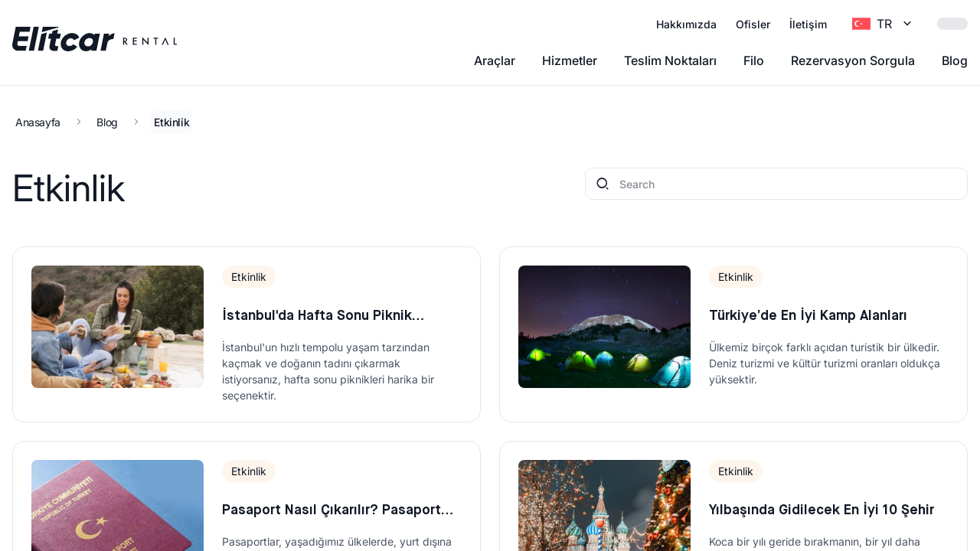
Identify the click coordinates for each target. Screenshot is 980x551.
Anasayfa (38, 122)
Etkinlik (171, 122)
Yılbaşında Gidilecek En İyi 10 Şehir (822, 510)
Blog (955, 60)
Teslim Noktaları (670, 60)
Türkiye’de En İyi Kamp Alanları (808, 316)
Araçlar (495, 60)
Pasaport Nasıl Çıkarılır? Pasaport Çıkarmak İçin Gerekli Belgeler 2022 (337, 512)
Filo (754, 60)
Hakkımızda (686, 24)
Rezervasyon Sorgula (853, 60)
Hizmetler (570, 60)
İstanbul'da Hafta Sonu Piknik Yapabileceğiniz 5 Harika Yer (317, 318)
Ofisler (753, 24)
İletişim (808, 24)
